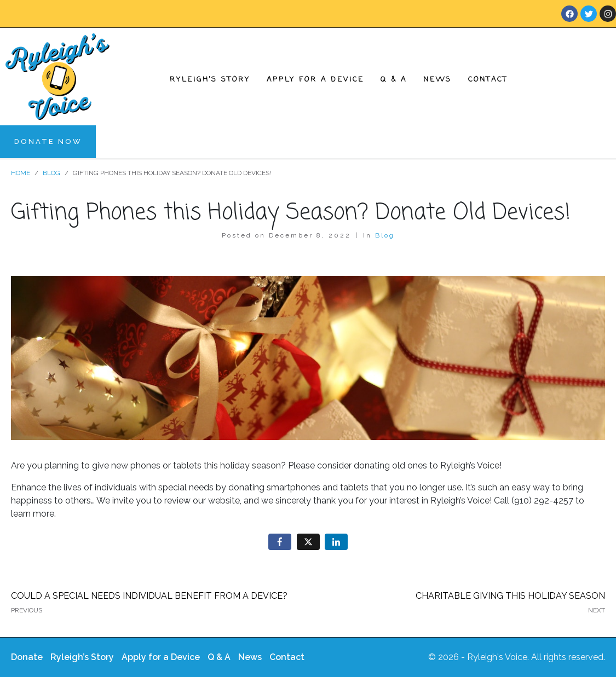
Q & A (394, 80)
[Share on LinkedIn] (336, 542)
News (437, 80)
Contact (488, 80)
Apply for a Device (315, 80)
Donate (27, 657)
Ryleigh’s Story (210, 80)
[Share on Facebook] (280, 542)
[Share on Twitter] (308, 542)
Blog (385, 235)
